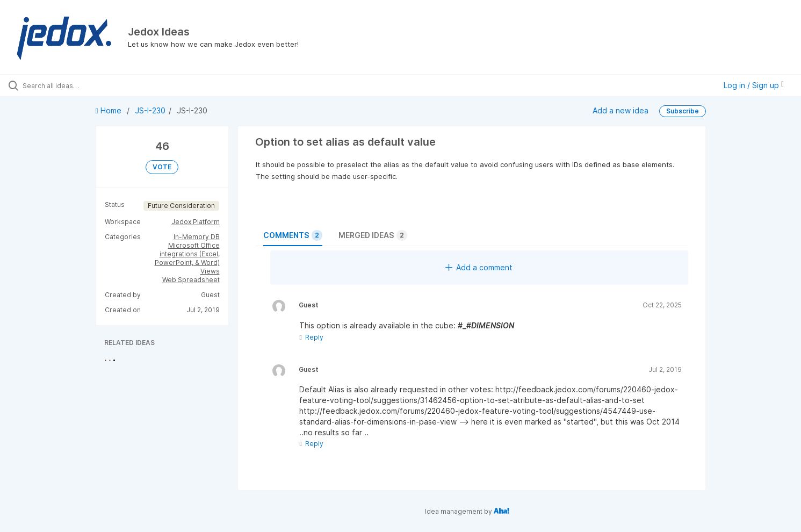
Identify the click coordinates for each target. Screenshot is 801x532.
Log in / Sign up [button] (754, 85)
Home (110, 110)
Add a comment (479, 267)
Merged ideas (373, 235)
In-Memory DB (197, 237)
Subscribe (683, 111)
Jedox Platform (196, 222)
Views (210, 271)
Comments (293, 235)
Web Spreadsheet (191, 280)
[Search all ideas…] (93, 85)
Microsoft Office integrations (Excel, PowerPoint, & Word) (187, 254)
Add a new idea (620, 110)
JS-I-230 (150, 110)
